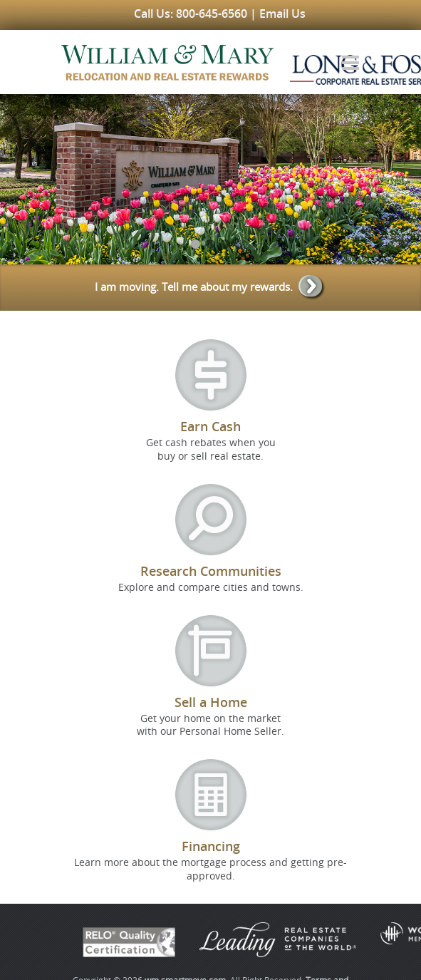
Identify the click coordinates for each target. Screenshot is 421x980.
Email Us (282, 14)
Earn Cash (210, 426)
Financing (211, 846)
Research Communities (211, 571)
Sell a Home (211, 702)
